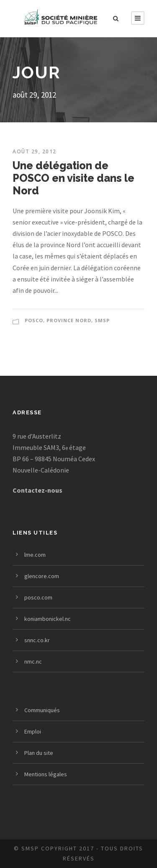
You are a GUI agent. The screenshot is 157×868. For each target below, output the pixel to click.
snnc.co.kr (37, 640)
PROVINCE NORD (69, 320)
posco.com (38, 597)
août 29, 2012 (35, 151)
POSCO (34, 320)
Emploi (33, 731)
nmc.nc (33, 661)
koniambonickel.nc (48, 619)
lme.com (35, 555)
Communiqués (42, 710)
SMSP (102, 320)
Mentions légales (46, 774)
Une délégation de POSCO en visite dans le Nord (73, 178)
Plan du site (39, 753)
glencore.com (42, 576)
